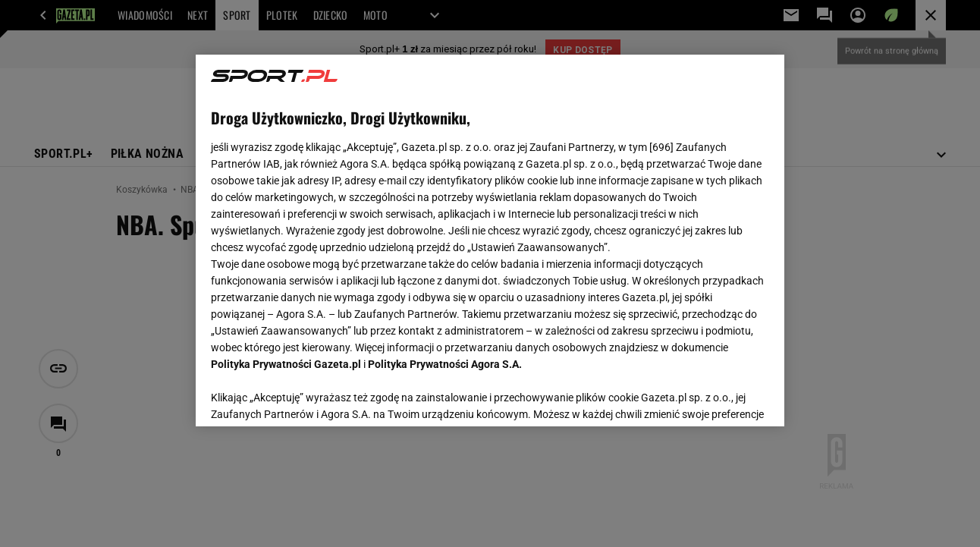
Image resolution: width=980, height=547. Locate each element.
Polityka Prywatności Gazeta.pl (286, 364)
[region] (490, 240)
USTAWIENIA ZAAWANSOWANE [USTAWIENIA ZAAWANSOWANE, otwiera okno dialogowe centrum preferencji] (311, 396)
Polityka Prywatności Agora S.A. (445, 364)
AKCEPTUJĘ (717, 397)
